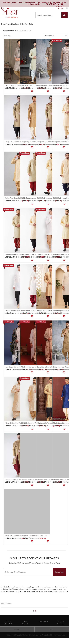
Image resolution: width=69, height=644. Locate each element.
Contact (17, 629)
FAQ (52, 629)
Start (66, 614)
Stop (68, 614)
